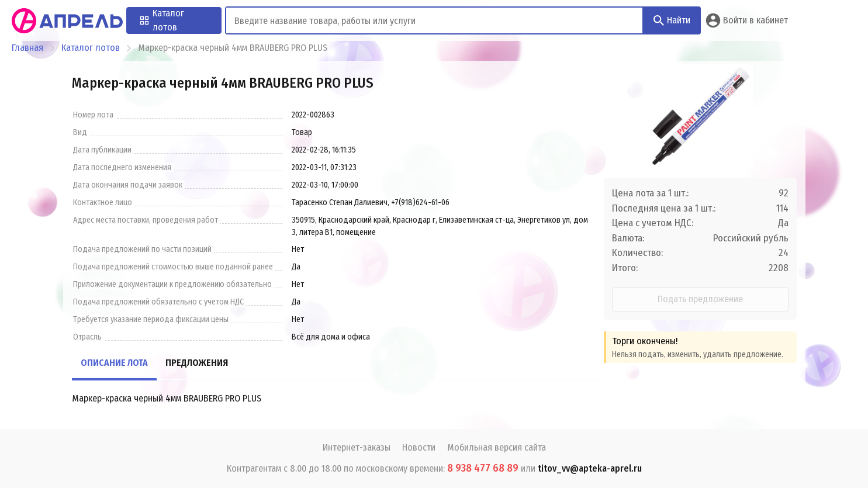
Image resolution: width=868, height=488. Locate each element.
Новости (419, 447)
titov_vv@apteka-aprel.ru (590, 468)
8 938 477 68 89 (483, 468)
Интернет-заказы (357, 447)
